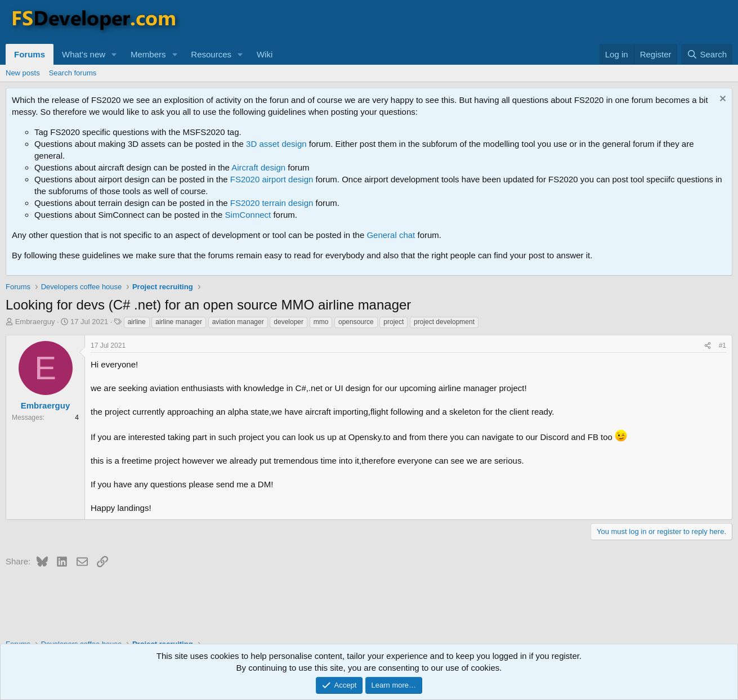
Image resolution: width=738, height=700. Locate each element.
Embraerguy (35, 322)
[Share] (708, 346)
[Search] (707, 54)
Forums (30, 54)
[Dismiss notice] (721, 100)
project (393, 322)
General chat (391, 235)
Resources (211, 54)
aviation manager (238, 322)
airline (137, 322)
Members (148, 54)
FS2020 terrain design (272, 203)
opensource (356, 322)
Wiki (265, 54)
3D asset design (276, 144)
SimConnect (248, 215)
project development (444, 322)
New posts (23, 73)
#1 (723, 345)
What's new (84, 54)
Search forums (73, 73)
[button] (114, 54)
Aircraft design (258, 167)
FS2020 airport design (272, 179)
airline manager (179, 322)
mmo (321, 322)
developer (289, 322)
